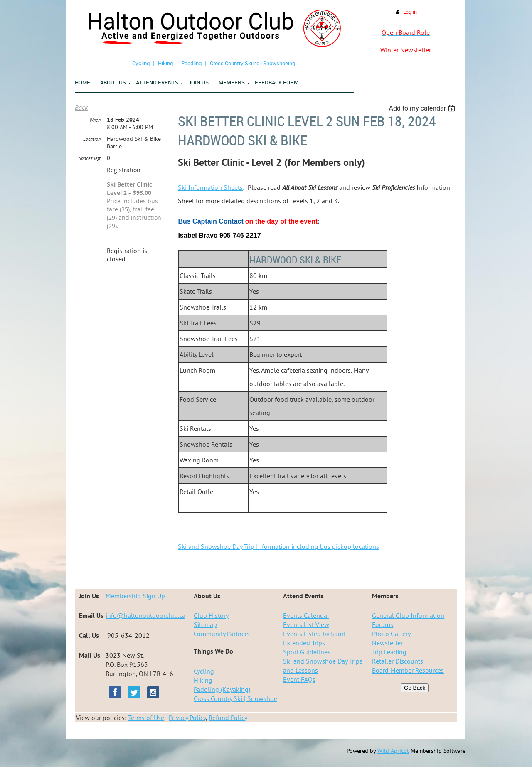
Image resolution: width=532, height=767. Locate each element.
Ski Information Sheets (210, 187)
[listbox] (423, 108)
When (95, 120)
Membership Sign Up (135, 596)
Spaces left (90, 158)
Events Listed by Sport (314, 634)
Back (81, 107)
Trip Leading (389, 652)
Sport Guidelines (307, 652)
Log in (410, 12)
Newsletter (387, 643)
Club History (211, 615)
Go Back (415, 688)
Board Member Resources (408, 670)
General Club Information (408, 615)
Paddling (191, 63)
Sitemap (205, 624)
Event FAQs (299, 679)
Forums (383, 624)
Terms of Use (146, 718)
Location (92, 139)
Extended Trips (304, 643)
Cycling (141, 63)
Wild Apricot (393, 751)
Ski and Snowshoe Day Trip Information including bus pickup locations (278, 546)
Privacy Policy (187, 718)
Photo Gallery (391, 634)
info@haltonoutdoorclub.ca (145, 615)
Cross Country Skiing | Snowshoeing (252, 63)
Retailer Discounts (398, 661)
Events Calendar (306, 615)
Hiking (165, 63)
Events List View (306, 624)
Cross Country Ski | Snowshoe (235, 698)
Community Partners (222, 634)
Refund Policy (228, 718)
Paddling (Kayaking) (222, 689)
